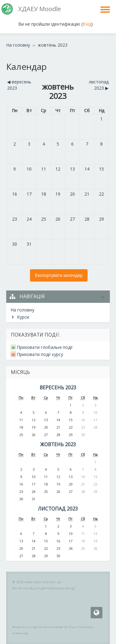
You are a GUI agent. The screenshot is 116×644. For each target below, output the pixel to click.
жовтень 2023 (53, 45)
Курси (23, 317)
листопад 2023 (58, 509)
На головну (22, 310)
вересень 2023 (58, 388)
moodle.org (20, 633)
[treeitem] (58, 310)
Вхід (87, 24)
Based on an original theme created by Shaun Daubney (52, 627)
